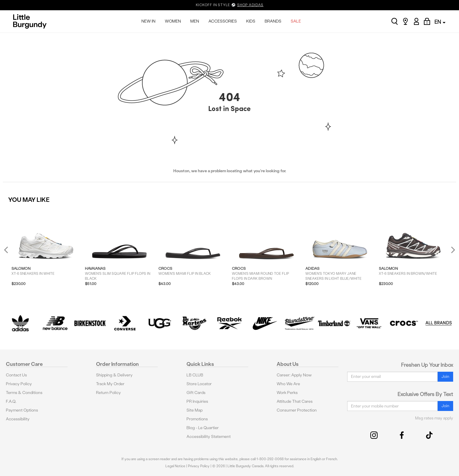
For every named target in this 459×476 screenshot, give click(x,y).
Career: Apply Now (294, 375)
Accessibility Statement (209, 437)
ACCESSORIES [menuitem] (223, 21)
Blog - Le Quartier (203, 428)
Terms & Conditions (24, 393)
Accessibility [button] (18, 419)
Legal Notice (175, 466)
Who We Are (288, 384)
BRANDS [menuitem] (273, 21)
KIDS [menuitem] (251, 21)
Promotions (197, 419)
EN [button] (440, 22)
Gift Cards (196, 393)
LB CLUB (195, 375)
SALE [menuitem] (296, 21)
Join (445, 377)
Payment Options (22, 410)
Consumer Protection (297, 410)
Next (452, 250)
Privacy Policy (19, 384)
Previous (10, 252)
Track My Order (110, 384)
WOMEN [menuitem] (173, 21)
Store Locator (199, 384)
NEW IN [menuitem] (148, 21)
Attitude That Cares (295, 401)
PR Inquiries (197, 401)
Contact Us (16, 375)
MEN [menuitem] (195, 21)
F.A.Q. (11, 401)
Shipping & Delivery (114, 375)
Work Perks (287, 393)
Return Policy (108, 393)
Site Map (195, 410)
